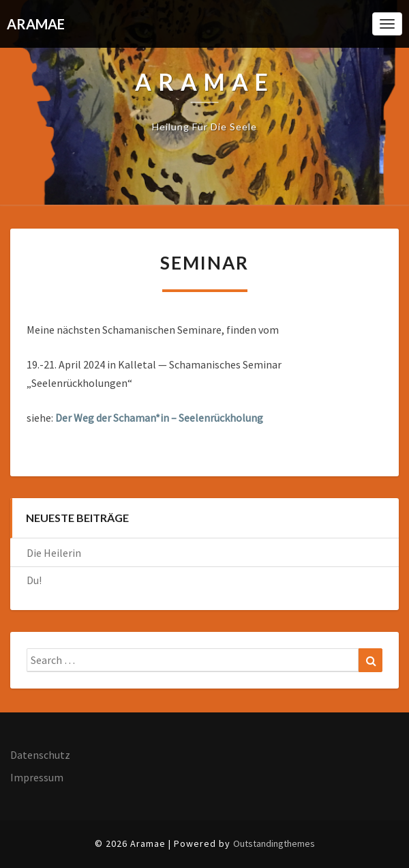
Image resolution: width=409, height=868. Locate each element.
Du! (34, 580)
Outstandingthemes (274, 843)
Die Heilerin (54, 553)
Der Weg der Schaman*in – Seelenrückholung (159, 418)
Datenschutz (40, 755)
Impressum (37, 777)
